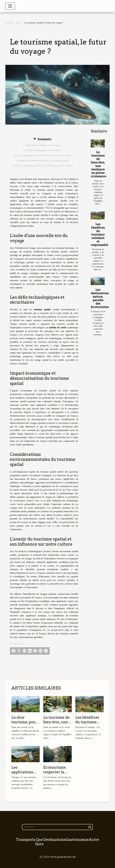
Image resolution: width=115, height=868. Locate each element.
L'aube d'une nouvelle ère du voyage (43, 145)
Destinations (55, 840)
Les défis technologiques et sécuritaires (43, 150)
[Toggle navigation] (10, 6)
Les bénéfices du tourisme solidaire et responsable (99, 235)
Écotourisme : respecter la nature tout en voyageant (56, 774)
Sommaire (44, 139)
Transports (25, 840)
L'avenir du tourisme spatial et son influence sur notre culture (43, 166)
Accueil (9, 23)
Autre (18, 23)
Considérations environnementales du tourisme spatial (43, 161)
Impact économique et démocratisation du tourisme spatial (43, 155)
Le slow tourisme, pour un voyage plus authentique (25, 724)
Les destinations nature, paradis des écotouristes (100, 298)
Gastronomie (77, 840)
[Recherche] (57, 827)
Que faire (39, 842)
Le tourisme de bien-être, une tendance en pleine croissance (98, 164)
